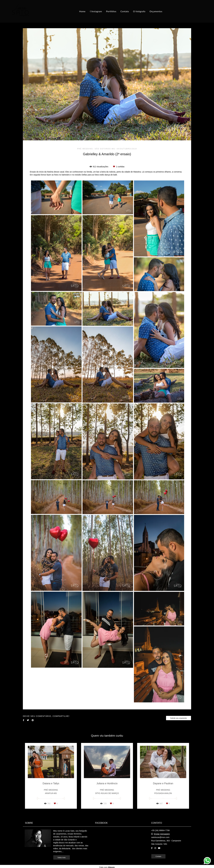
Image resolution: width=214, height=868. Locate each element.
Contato (125, 11)
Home (82, 11)
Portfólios (111, 11)
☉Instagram (96, 11)
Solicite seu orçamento (179, 718)
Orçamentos (156, 11)
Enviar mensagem (162, 834)
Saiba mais (62, 857)
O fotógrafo (139, 11)
